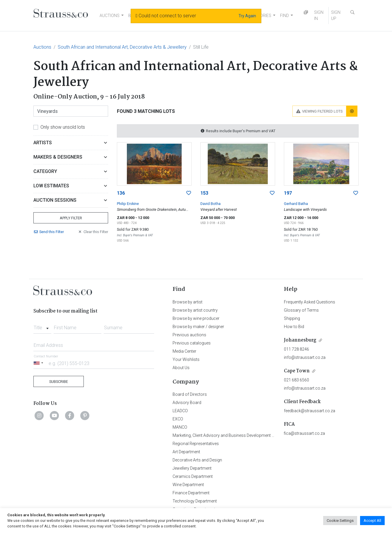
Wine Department (188, 485)
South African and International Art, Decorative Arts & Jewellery (122, 47)
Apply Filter (71, 218)
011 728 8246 (296, 349)
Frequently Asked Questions (310, 302)
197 (288, 193)
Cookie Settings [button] (340, 521)
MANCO (180, 427)
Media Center (184, 351)
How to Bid (294, 327)
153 (204, 193)
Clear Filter (93, 232)
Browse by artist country (195, 310)
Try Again (247, 16)
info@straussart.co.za (305, 357)
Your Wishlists (186, 359)
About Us (181, 368)
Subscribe (59, 382)
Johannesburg (300, 340)
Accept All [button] (372, 521)
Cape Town (297, 371)
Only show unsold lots (63, 127)
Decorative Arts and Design (197, 460)
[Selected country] (39, 363)
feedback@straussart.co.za (310, 411)
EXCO (178, 419)
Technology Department (195, 501)
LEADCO (180, 411)
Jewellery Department (192, 468)
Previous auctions (189, 335)
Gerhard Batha (296, 204)
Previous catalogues (192, 343)
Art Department (186, 452)
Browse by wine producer (196, 318)
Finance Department (191, 493)
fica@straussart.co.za (304, 433)
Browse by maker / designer (198, 327)
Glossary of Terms (301, 310)
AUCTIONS (110, 16)
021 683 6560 (296, 380)
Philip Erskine (128, 204)
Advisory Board (187, 403)
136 (121, 193)
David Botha (211, 204)
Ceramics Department (193, 476)
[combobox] (42, 326)
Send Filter (49, 232)
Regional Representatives (196, 444)
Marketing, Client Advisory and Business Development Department (233, 435)
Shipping (292, 318)
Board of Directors (190, 394)
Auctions (42, 47)
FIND (284, 16)
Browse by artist (188, 302)
